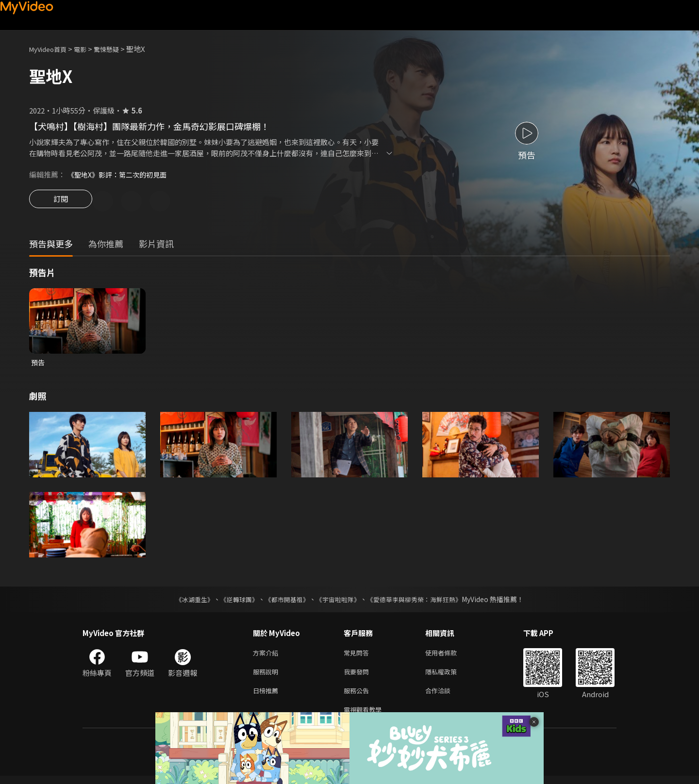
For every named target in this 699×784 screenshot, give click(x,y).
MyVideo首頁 (51, 49)
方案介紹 (267, 656)
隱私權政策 (449, 676)
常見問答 (358, 656)
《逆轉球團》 (233, 602)
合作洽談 (446, 696)
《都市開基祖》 (284, 602)
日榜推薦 (267, 696)
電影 (88, 49)
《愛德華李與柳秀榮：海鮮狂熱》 (420, 602)
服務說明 (267, 676)
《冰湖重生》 (186, 602)
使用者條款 (449, 656)
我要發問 (358, 676)
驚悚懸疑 (117, 49)
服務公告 (358, 696)
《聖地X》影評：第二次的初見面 (121, 174)
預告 (38, 364)
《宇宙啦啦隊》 (339, 602)
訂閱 (61, 202)
